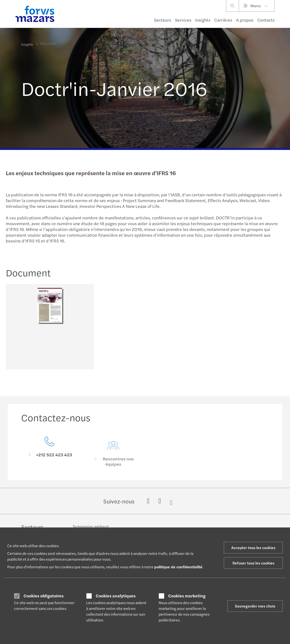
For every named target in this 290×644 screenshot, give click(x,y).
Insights (203, 20)
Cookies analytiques (116, 596)
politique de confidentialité (178, 567)
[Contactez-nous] (49, 458)
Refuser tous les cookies (253, 563)
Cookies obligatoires (44, 596)
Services (183, 20)
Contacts (266, 20)
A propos (245, 20)
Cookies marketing (187, 596)
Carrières (223, 20)
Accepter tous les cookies (253, 548)
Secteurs (163, 20)
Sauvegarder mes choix (255, 606)
